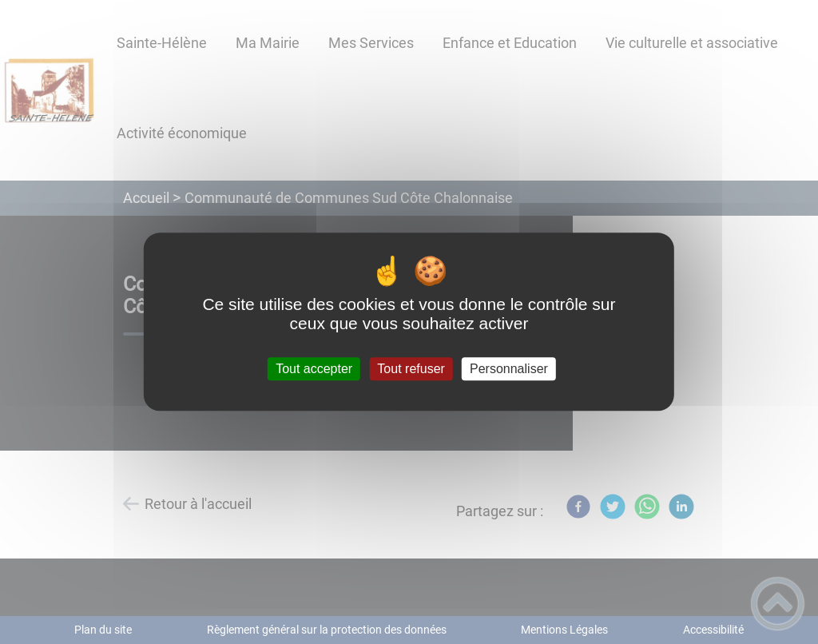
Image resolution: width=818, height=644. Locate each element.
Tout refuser (411, 369)
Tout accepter (314, 369)
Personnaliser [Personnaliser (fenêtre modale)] (509, 369)
